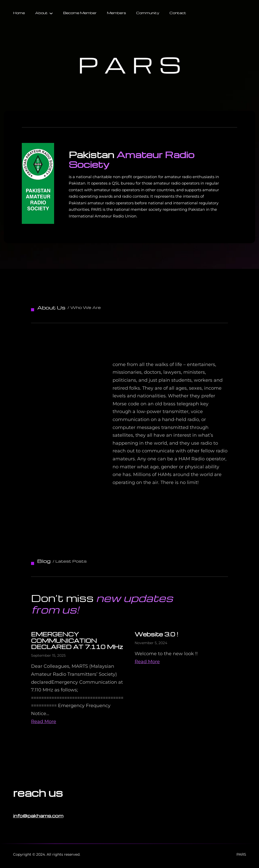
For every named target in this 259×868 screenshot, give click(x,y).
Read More (44, 721)
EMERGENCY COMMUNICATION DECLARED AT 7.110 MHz (77, 641)
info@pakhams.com (38, 815)
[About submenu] (51, 13)
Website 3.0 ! (156, 634)
